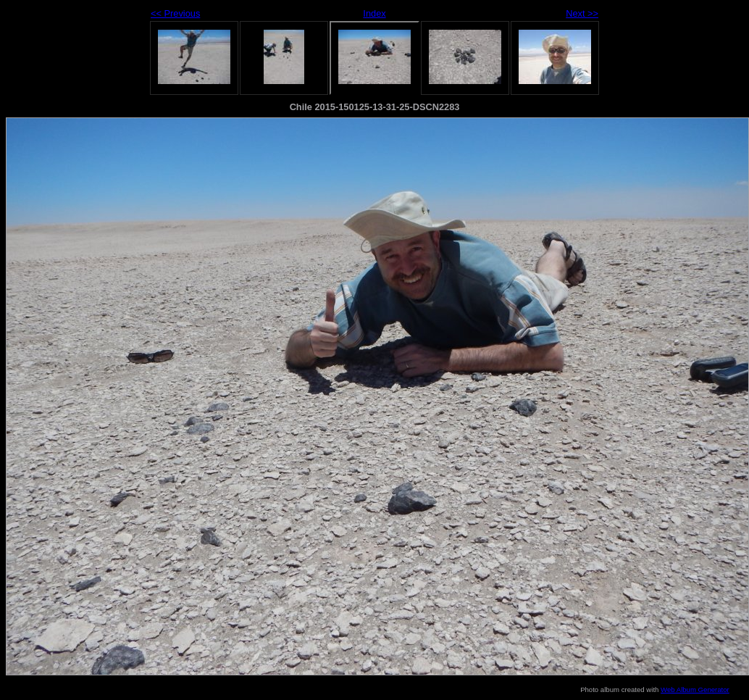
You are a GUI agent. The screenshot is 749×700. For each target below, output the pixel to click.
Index (374, 13)
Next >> (582, 13)
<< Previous (175, 13)
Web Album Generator (695, 689)
